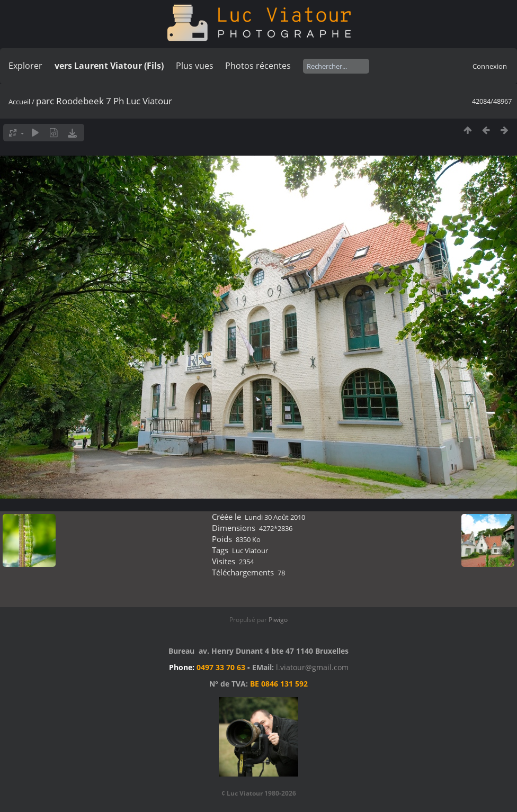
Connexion (490, 66)
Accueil (19, 102)
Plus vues (195, 66)
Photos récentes (258, 66)
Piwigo (278, 620)
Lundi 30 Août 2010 (275, 517)
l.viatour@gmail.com (312, 667)
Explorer (25, 66)
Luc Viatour (250, 551)
